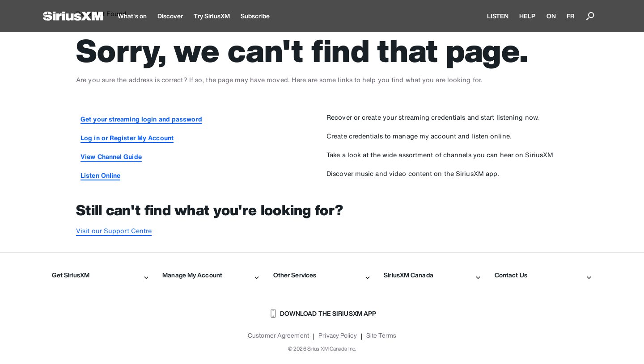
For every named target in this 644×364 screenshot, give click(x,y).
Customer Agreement (278, 335)
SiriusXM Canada (432, 275)
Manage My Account (211, 275)
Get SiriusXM (100, 275)
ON (551, 16)
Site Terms (381, 335)
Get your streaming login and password (141, 119)
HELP (527, 16)
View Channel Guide (111, 157)
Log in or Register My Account (127, 138)
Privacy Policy (337, 335)
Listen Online (100, 175)
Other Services (322, 275)
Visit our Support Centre (114, 231)
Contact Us (543, 275)
